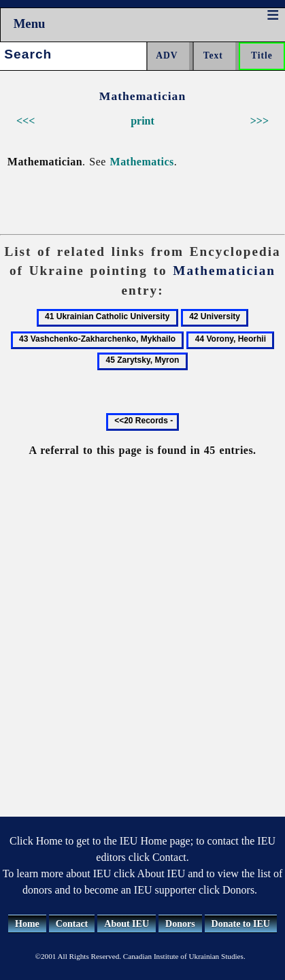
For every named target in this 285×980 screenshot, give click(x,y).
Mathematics (142, 162)
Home (27, 924)
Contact (72, 924)
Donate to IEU (241, 924)
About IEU (127, 924)
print (142, 121)
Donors (180, 924)
